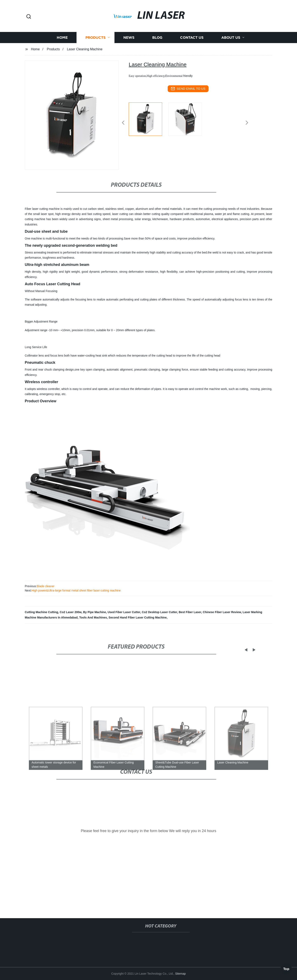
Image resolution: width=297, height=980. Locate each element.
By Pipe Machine (95, 612)
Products (95, 47)
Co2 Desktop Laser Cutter (159, 612)
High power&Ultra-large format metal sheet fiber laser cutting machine (76, 590)
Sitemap (180, 974)
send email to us (188, 89)
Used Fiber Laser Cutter (124, 612)
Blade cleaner (46, 586)
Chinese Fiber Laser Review (222, 612)
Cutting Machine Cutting (41, 612)
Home (62, 47)
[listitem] (148, 121)
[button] (29, 17)
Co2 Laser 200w (71, 612)
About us (231, 47)
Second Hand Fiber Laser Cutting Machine (138, 617)
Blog (157, 47)
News (129, 47)
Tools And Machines (93, 617)
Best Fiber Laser (190, 612)
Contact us (192, 47)
